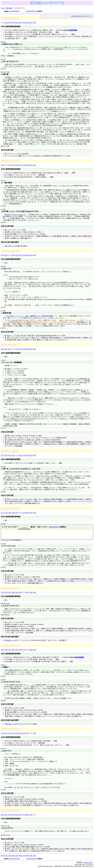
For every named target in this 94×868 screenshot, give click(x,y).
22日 (6, 23)
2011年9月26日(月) (10, 508)
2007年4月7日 (55, 527)
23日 (9, 23)
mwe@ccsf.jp (88, 863)
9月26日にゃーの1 (11, 640)
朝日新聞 (50, 316)
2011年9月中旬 (14, 11)
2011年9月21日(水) (10, 18)
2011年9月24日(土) (10, 345)
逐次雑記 (9, 8)
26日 (20, 23)
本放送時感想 (72, 30)
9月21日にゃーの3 (11, 246)
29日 (31, 23)
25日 (17, 23)
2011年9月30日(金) (10, 810)
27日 (24, 23)
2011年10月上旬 (31, 11)
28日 (27, 23)
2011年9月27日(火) (10, 588)
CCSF (3, 8)
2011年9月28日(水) (10, 645)
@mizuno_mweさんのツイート (82, 16)
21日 (2, 165)
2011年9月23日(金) (10, 251)
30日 (34, 23)
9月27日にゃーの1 (11, 724)
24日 (13, 23)
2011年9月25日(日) (10, 451)
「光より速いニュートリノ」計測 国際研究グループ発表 (25, 316)
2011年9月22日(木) (10, 161)
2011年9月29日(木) (10, 729)
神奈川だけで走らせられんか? (15, 215)
